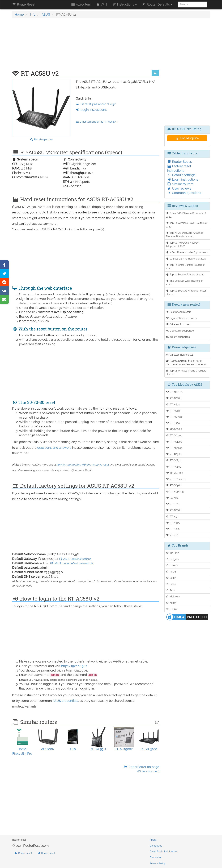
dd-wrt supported (178, 337)
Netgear (172, 559)
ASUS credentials (65, 701)
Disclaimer (156, 857)
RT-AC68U (174, 467)
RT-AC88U (174, 398)
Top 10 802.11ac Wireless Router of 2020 (186, 292)
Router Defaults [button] (157, 4)
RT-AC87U (174, 460)
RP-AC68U (174, 429)
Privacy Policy (158, 863)
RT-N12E (173, 504)
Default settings (181, 175)
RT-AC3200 (174, 448)
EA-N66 (172, 498)
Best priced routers (179, 312)
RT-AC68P (174, 411)
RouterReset (24, 4)
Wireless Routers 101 (180, 355)
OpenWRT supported (180, 331)
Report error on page (141, 769)
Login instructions (91, 110)
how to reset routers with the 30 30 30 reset (83, 465)
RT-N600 (173, 404)
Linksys (172, 565)
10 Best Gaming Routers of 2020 (186, 259)
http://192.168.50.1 (74, 666)
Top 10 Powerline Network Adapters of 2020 (183, 244)
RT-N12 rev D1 (176, 479)
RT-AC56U (174, 485)
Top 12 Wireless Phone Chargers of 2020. (186, 372)
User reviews (179, 188)
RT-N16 (172, 535)
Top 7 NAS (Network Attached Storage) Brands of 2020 (185, 235)
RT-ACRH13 (174, 392)
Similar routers (180, 184)
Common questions (184, 193)
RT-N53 (172, 516)
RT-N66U (173, 523)
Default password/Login (96, 104)
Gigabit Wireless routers (182, 318)
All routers (81, 4)
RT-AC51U (174, 454)
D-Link (171, 609)
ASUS (46, 14)
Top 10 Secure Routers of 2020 (185, 274)
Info (33, 14)
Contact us (156, 846)
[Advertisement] (86, 46)
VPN (101, 4)
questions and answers (55, 448)
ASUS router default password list (72, 563)
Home (19, 14)
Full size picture (41, 140)
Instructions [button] (124, 4)
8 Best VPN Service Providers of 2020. (186, 215)
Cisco (171, 584)
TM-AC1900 (175, 473)
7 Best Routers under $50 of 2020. (187, 252)
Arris (170, 590)
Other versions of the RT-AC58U (97, 122)
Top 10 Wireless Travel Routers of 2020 (187, 225)
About (153, 840)
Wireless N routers (178, 324)
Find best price (187, 138)
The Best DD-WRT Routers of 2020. (184, 283)
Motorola (173, 596)
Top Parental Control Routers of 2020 (186, 267)
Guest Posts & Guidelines (164, 852)
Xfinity (171, 603)
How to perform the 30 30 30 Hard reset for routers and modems (186, 363)
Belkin (171, 578)
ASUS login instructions (75, 559)
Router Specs (180, 162)
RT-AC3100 (174, 435)
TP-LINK (173, 553)
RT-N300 (173, 423)
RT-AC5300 (174, 417)
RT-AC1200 (174, 442)
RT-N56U (173, 529)
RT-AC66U (174, 510)
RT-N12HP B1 (175, 492)
